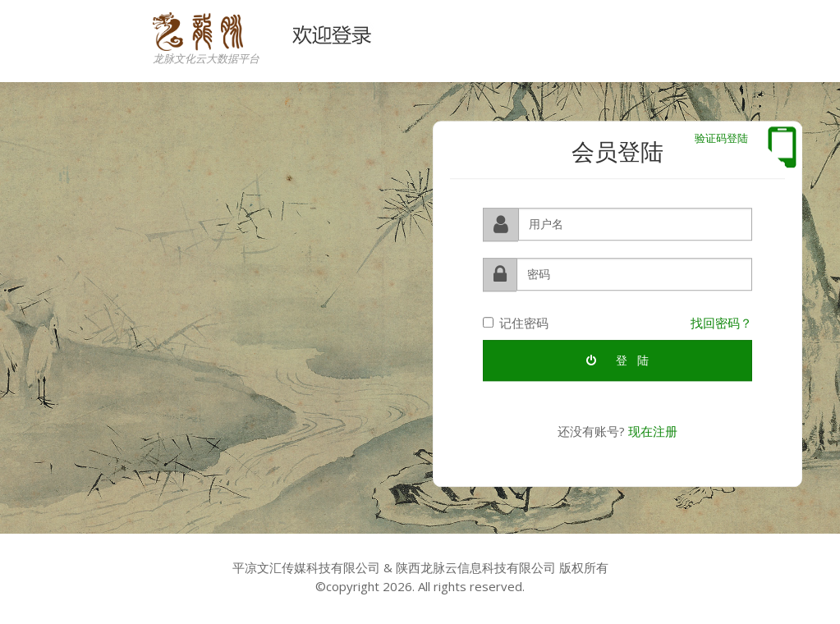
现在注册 (653, 429)
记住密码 (516, 321)
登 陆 (617, 358)
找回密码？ (721, 321)
